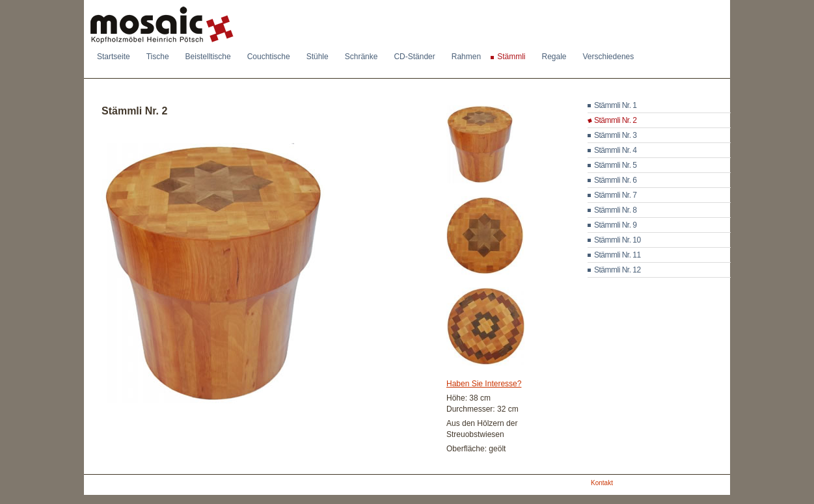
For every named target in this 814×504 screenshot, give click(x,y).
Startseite (114, 57)
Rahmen (466, 57)
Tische (158, 57)
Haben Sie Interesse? (484, 384)
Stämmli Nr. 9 (616, 225)
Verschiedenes (609, 57)
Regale (554, 57)
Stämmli (511, 57)
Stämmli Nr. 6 (616, 180)
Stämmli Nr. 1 (616, 105)
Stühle (318, 57)
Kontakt (602, 483)
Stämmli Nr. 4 (616, 150)
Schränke (361, 57)
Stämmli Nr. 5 (616, 165)
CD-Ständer (414, 57)
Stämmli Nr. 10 (617, 240)
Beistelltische (208, 57)
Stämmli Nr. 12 (617, 270)
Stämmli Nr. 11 (617, 255)
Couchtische (269, 57)
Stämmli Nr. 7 (616, 195)
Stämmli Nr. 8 (616, 210)
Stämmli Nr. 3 (616, 135)
